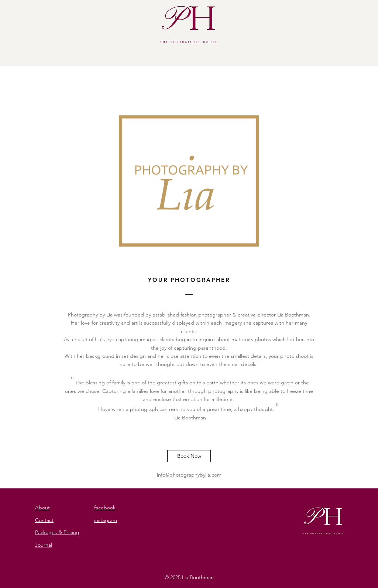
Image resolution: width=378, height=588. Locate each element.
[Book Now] (189, 456)
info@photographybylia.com (189, 475)
